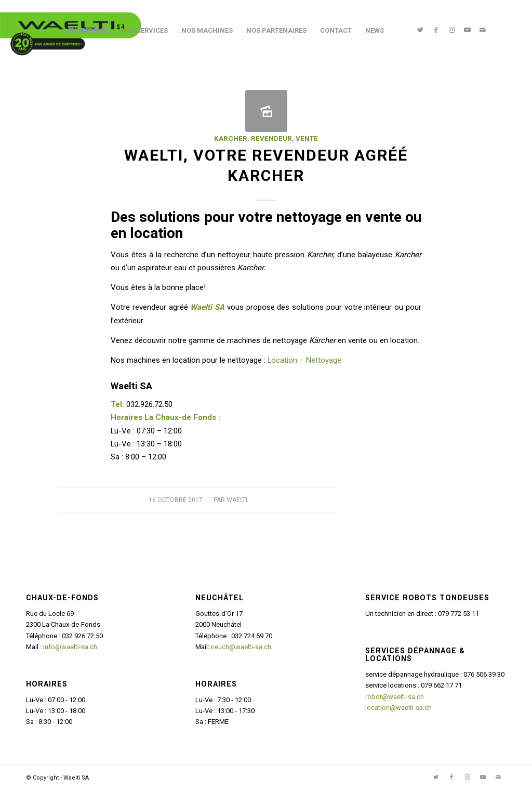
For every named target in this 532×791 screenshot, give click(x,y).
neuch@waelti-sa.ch (241, 647)
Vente (307, 139)
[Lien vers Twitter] (420, 30)
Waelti (237, 500)
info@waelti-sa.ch (70, 647)
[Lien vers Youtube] (467, 30)
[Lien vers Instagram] (451, 30)
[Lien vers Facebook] (436, 30)
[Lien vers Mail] (483, 30)
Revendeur (271, 139)
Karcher (231, 139)
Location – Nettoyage (304, 360)
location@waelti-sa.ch (398, 708)
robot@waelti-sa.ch (395, 697)
